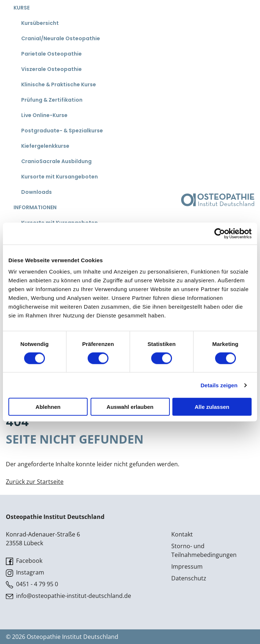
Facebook (24, 561)
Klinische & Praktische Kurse (59, 84)
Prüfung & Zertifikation (52, 100)
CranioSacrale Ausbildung (56, 161)
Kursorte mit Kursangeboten (60, 177)
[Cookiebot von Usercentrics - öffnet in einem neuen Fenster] (220, 233)
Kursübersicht (40, 23)
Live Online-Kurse (44, 115)
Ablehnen (48, 407)
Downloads (37, 192)
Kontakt (182, 534)
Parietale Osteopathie (51, 54)
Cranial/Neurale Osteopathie (61, 38)
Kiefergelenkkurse (45, 146)
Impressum (187, 566)
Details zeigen (219, 385)
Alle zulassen (212, 407)
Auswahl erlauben (130, 407)
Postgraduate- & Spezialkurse (62, 131)
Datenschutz (189, 578)
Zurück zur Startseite (35, 482)
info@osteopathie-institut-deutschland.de (68, 596)
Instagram (25, 573)
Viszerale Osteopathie (51, 69)
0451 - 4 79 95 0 (32, 584)
